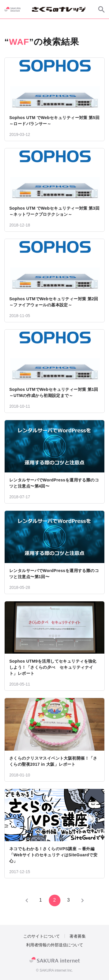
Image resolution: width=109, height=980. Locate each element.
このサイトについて (42, 936)
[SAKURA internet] (12, 9)
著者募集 (78, 936)
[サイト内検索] (101, 9)
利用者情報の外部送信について (55, 945)
